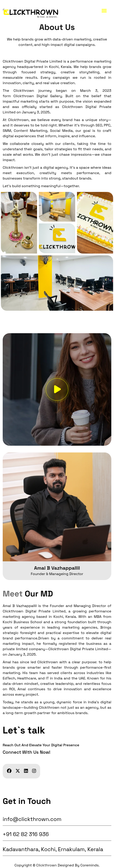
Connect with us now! (26, 752)
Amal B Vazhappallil (57, 568)
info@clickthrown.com (32, 819)
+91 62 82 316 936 (26, 834)
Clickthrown (46, 865)
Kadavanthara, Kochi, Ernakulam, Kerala (54, 849)
